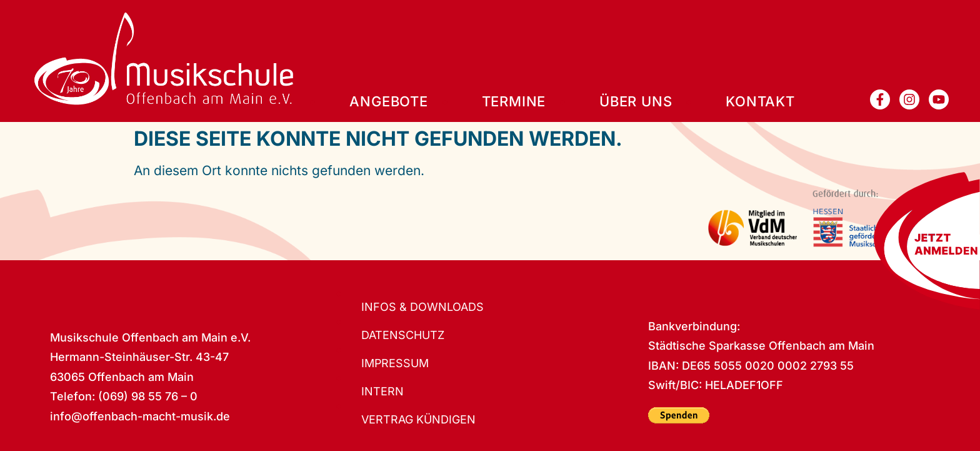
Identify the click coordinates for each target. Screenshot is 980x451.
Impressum (395, 363)
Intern (382, 392)
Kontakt (760, 102)
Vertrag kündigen (418, 420)
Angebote (388, 102)
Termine (514, 102)
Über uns (636, 102)
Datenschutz (403, 335)
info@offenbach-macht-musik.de (140, 416)
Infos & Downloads (422, 307)
